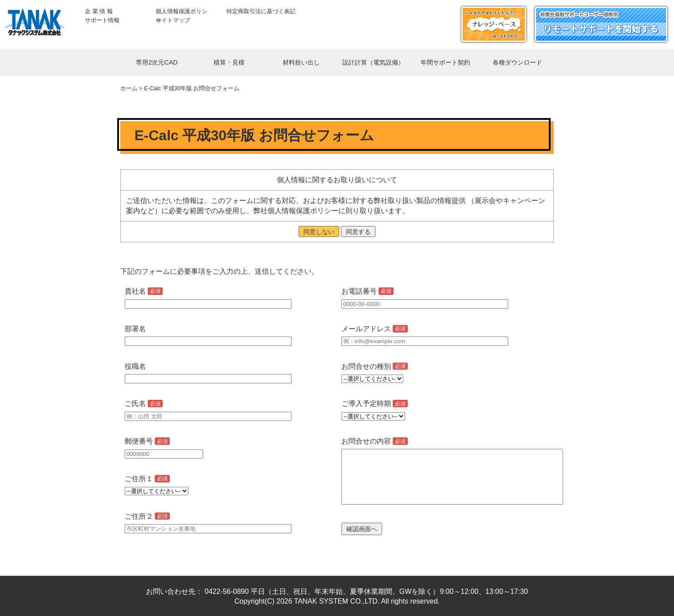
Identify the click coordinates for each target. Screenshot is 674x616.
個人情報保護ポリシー (182, 12)
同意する (358, 232)
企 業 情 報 (99, 11)
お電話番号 (368, 291)
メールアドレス (375, 329)
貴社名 (144, 291)
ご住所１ (147, 479)
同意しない (319, 232)
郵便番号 (147, 441)
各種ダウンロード (517, 62)
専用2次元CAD (157, 62)
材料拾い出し (301, 62)
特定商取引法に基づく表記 (261, 11)
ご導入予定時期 (375, 404)
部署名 (135, 329)
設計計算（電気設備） (373, 62)
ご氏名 (144, 404)
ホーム (129, 88)
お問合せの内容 (375, 441)
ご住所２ (147, 516)
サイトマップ (173, 20)
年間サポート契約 (445, 62)
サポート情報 (102, 20)
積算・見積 (229, 62)
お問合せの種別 (375, 366)
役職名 (135, 366)
